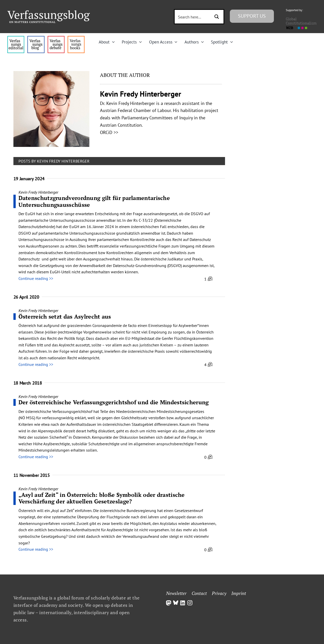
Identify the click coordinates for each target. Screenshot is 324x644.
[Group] (49, 12)
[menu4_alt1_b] (16, 38)
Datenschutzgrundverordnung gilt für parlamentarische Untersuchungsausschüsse (94, 201)
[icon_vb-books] (76, 38)
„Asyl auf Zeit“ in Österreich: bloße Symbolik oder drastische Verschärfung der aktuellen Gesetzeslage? (102, 498)
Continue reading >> (36, 278)
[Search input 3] (193, 17)
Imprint (239, 593)
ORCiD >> (109, 132)
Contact (199, 593)
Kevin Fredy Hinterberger (38, 192)
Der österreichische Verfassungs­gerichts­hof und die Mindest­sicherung (114, 402)
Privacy (219, 593)
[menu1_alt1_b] (36, 38)
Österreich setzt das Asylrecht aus (65, 316)
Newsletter (176, 593)
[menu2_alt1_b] (56, 38)
